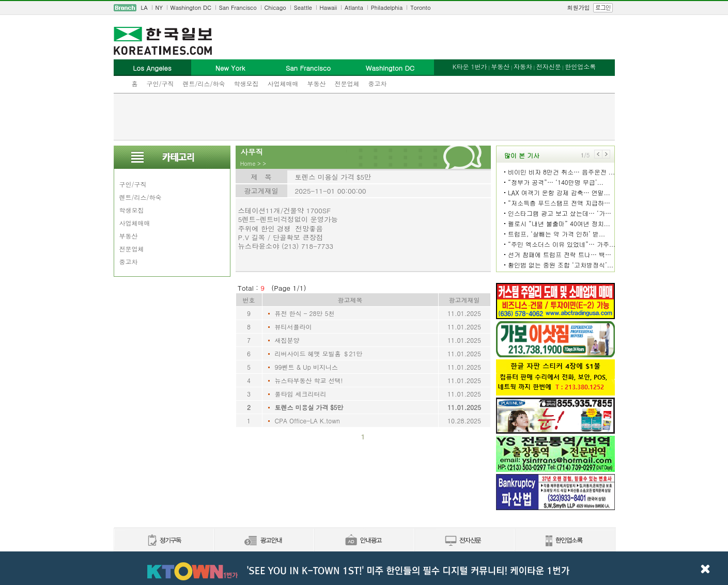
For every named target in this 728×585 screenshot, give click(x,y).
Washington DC (191, 7)
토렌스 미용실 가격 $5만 (309, 407)
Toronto (420, 7)
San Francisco (238, 7)
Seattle (303, 7)
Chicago (275, 7)
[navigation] (364, 8)
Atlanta (354, 7)
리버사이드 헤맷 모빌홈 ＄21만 (319, 353)
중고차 (378, 83)
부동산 (317, 83)
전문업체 (347, 83)
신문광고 (264, 541)
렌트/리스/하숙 (204, 83)
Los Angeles (152, 68)
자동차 (523, 66)
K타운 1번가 (470, 66)
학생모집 (246, 83)
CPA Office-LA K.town (307, 421)
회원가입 (579, 7)
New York (230, 68)
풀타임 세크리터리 (301, 394)
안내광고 (364, 541)
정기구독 (164, 541)
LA (144, 7)
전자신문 (549, 66)
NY (159, 7)
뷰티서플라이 (293, 327)
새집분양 (287, 340)
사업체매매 (283, 83)
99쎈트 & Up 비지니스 (306, 367)
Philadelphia (387, 7)
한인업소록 (580, 66)
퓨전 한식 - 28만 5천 (305, 313)
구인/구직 (160, 83)
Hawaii (329, 7)
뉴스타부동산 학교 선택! (309, 380)
